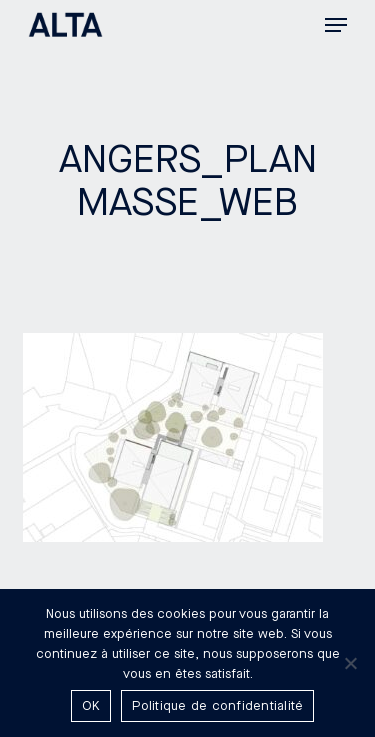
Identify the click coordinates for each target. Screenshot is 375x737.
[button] (336, 25)
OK (91, 706)
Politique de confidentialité (217, 706)
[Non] (350, 663)
